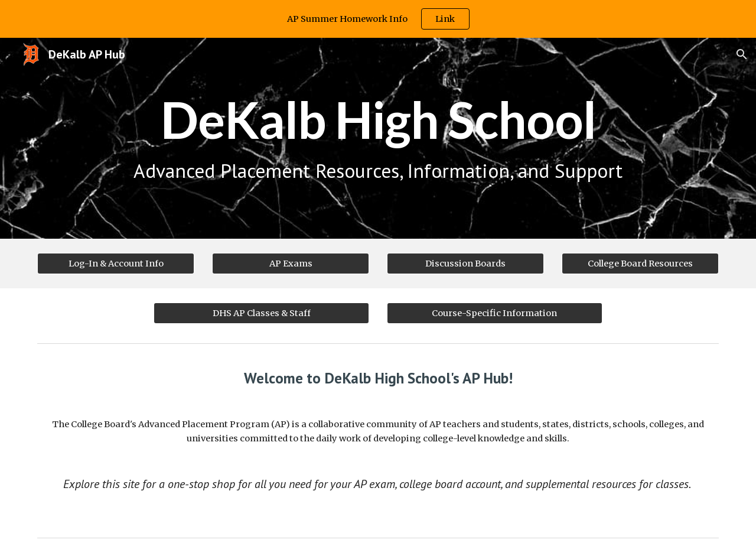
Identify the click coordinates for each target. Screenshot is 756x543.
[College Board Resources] (640, 263)
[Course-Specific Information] (495, 313)
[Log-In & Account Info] (116, 263)
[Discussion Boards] (465, 263)
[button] (742, 54)
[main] (378, 138)
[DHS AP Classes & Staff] (261, 313)
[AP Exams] (291, 263)
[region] (378, 19)
